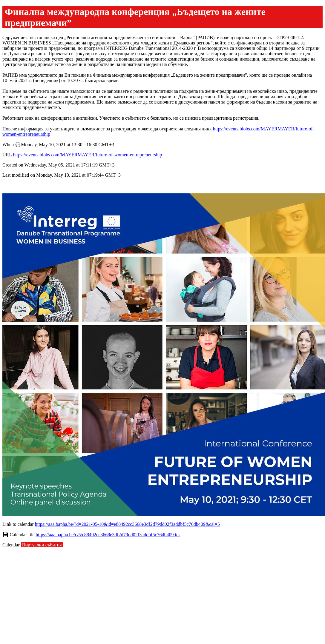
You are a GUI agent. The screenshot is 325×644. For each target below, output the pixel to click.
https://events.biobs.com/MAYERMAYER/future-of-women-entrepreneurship (87, 155)
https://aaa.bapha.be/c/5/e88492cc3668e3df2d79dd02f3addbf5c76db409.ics (108, 535)
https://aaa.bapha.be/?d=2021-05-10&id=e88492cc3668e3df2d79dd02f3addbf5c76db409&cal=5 (127, 524)
